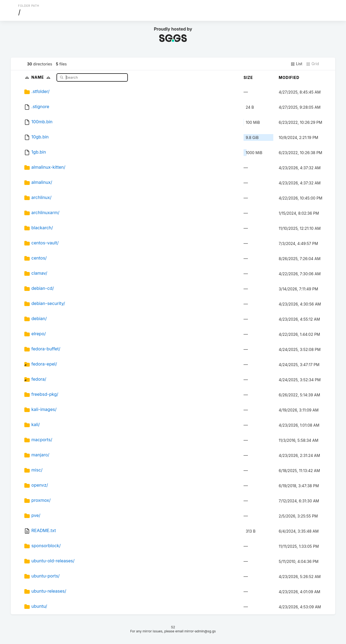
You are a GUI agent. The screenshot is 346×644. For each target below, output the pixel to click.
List (296, 64)
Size (248, 77)
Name (42, 77)
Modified (289, 77)
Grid (312, 64)
